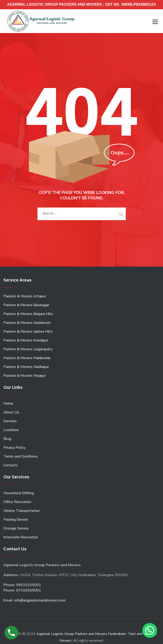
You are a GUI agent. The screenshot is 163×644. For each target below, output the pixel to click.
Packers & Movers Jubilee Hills (28, 332)
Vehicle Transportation (22, 511)
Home (8, 403)
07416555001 (29, 590)
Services (10, 421)
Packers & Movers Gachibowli (27, 323)
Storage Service (16, 528)
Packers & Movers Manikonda (27, 358)
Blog (7, 439)
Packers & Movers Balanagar (26, 305)
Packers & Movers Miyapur (25, 376)
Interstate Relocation (21, 537)
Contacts (11, 465)
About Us (11, 412)
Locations (11, 430)
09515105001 (29, 585)
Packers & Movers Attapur (25, 296)
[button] (150, 631)
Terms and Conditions (21, 456)
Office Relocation (17, 502)
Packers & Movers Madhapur (26, 367)
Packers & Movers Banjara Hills (28, 314)
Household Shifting (19, 493)
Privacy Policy (14, 448)
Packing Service (16, 520)
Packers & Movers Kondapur (26, 340)
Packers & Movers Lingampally (28, 349)
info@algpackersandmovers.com (40, 600)
